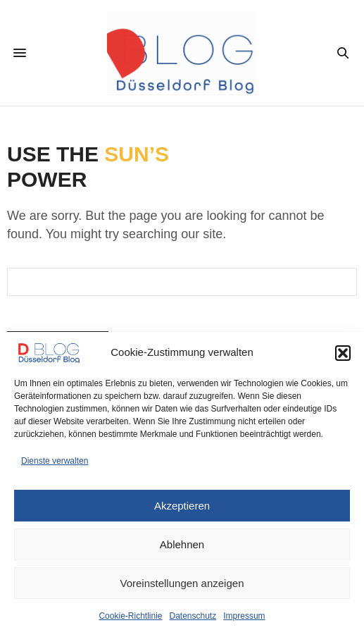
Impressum (244, 616)
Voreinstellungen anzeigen (182, 583)
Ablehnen (182, 544)
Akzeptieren (182, 506)
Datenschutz (193, 616)
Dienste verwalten (55, 461)
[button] (343, 353)
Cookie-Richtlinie (130, 616)
